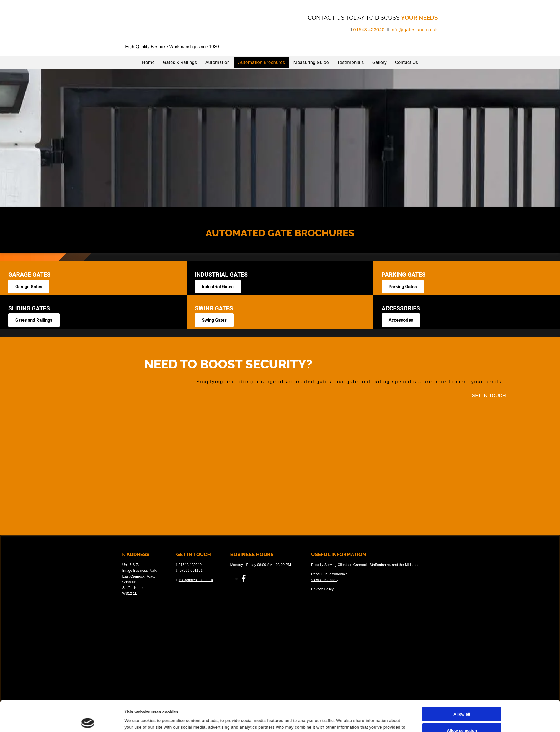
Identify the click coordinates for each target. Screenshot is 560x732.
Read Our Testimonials (329, 574)
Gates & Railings (180, 62)
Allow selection (462, 661)
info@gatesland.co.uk (414, 30)
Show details (342, 683)
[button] (29, 287)
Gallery (380, 62)
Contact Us (407, 62)
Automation (218, 62)
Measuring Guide (311, 62)
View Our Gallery (325, 580)
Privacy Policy (322, 589)
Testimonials (351, 62)
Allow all (462, 645)
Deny (462, 677)
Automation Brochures (262, 62)
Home (148, 62)
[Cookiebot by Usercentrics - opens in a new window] (88, 683)
